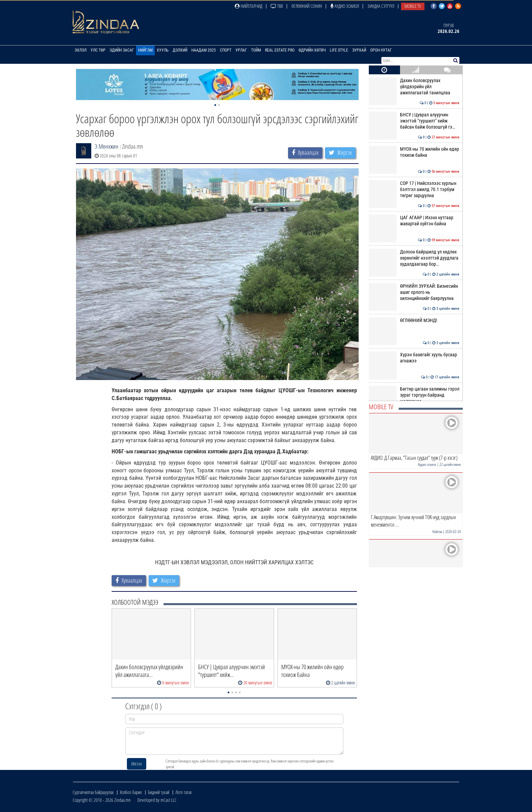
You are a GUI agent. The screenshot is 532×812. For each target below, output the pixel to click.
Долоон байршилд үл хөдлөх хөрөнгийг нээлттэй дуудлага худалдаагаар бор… (414, 258)
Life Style (339, 50)
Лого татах (184, 792)
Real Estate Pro (280, 50)
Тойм (256, 50)
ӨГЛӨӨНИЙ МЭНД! (414, 320)
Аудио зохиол (345, 6)
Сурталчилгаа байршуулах (93, 792)
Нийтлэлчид (249, 6)
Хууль (163, 50)
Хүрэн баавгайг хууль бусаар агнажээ (414, 358)
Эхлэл (81, 50)
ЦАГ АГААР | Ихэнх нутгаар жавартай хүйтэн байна (414, 221)
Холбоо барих (131, 792)
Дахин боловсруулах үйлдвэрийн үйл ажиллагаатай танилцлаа (414, 87)
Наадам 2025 (204, 50)
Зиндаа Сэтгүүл (381, 6)
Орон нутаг (381, 50)
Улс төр (98, 50)
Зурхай (359, 50)
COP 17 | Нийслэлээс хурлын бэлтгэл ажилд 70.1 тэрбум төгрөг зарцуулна (414, 190)
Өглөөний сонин (307, 6)
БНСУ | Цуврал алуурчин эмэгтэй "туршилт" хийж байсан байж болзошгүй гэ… (414, 121)
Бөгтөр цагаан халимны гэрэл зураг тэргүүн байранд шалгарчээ (414, 395)
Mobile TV (413, 6)
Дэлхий (180, 50)
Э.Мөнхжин (107, 146)
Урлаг (241, 50)
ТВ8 (277, 6)
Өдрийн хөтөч (312, 50)
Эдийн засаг (122, 50)
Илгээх (137, 764)
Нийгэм (145, 50)
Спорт (226, 50)
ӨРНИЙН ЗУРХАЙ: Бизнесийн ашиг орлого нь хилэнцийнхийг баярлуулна (414, 292)
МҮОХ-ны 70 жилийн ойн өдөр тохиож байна (414, 152)
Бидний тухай (159, 792)
